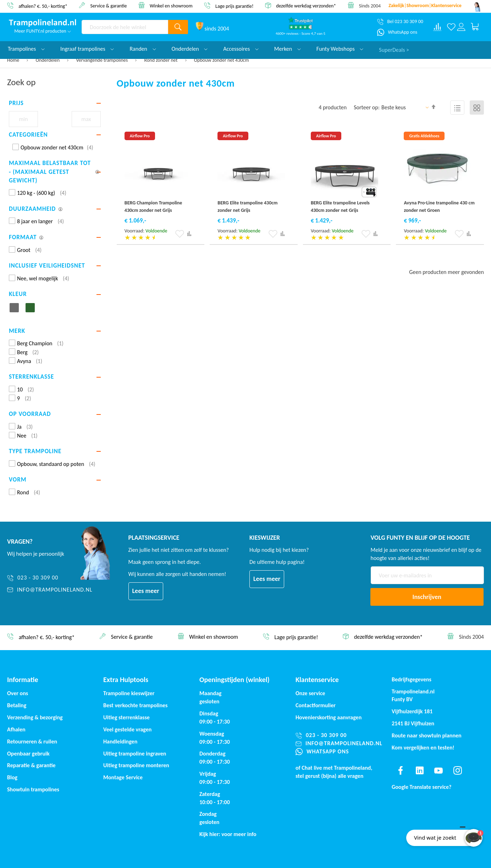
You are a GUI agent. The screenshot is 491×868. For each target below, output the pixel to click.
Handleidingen (120, 741)
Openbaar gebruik (28, 754)
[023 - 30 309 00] (50, 578)
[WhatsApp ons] (397, 32)
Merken (288, 49)
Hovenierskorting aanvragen (329, 717)
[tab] (55, 103)
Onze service (310, 693)
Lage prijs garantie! (235, 6)
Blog (12, 777)
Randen (143, 49)
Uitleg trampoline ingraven (135, 754)
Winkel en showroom (171, 6)
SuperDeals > (394, 49)
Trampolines (26, 49)
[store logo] (43, 23)
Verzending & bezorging (35, 717)
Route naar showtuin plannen (427, 735)
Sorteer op (366, 107)
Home (14, 60)
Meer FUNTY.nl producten (43, 31)
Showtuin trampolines (33, 789)
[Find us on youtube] (438, 770)
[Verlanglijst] (451, 27)
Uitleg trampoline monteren (136, 765)
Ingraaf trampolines (87, 49)
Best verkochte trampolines (135, 705)
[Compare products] (437, 27)
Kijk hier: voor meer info (228, 834)
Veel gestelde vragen (127, 729)
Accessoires (241, 49)
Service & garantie (109, 6)
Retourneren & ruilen (32, 741)
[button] (180, 234)
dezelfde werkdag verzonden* (306, 6)
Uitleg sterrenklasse (126, 717)
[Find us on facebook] (401, 770)
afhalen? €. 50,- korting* (43, 6)
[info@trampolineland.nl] (50, 590)
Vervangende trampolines (102, 60)
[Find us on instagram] (458, 770)
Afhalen (16, 729)
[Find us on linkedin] (420, 770)
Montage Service (123, 777)
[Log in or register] (461, 27)
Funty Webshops (340, 49)
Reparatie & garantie (31, 765)
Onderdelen (48, 60)
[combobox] (125, 27)
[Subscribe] (427, 597)
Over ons (18, 693)
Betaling (17, 705)
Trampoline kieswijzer (129, 693)
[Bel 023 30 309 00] (400, 22)
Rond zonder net (162, 60)
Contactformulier (316, 705)
